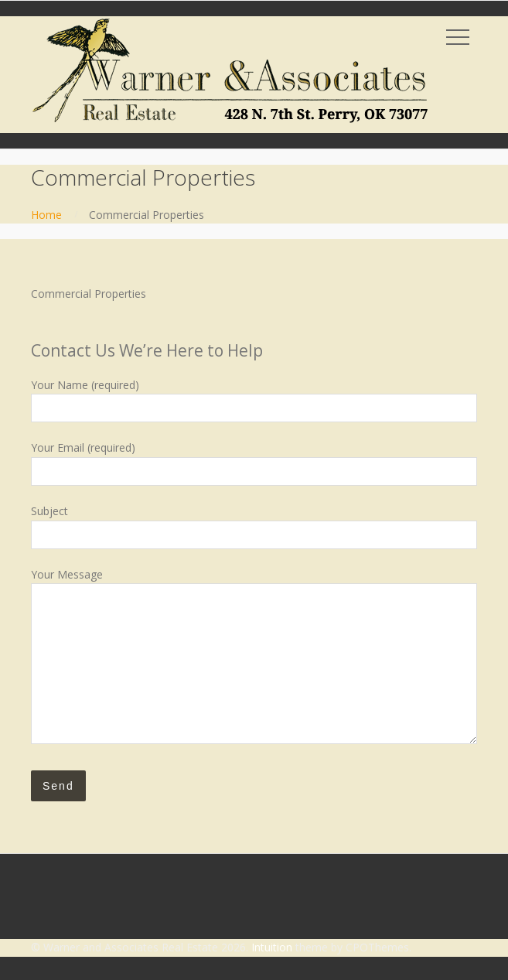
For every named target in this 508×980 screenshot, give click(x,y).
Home (46, 215)
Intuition (272, 947)
